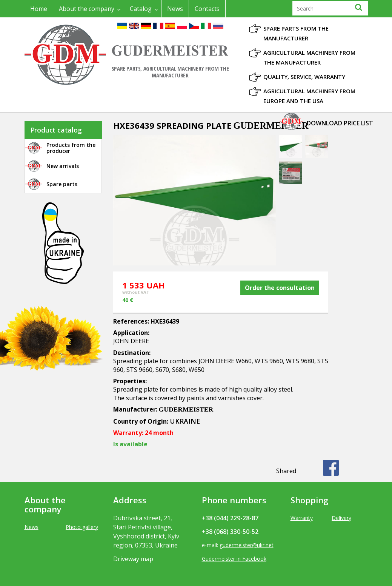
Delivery (341, 518)
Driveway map (133, 559)
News (175, 9)
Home (39, 9)
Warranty (302, 518)
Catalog (141, 9)
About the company (87, 9)
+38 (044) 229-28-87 (230, 518)
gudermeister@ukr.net (247, 545)
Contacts (207, 9)
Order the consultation (280, 288)
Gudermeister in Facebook (234, 559)
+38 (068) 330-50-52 (230, 532)
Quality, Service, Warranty (304, 77)
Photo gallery (82, 527)
